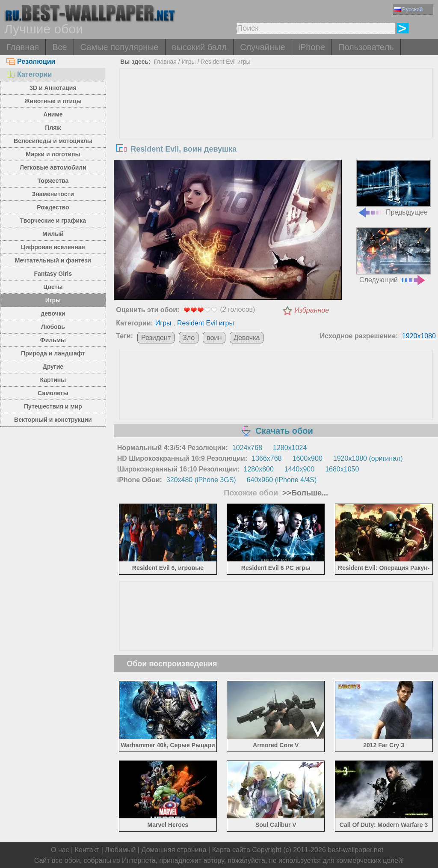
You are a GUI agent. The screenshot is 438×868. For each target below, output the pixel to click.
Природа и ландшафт (53, 353)
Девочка (247, 338)
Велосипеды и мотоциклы (53, 141)
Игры (53, 300)
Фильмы (53, 340)
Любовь (53, 327)
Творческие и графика (53, 221)
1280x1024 (290, 448)
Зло (189, 338)
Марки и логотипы (53, 154)
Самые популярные (120, 47)
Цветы (53, 287)
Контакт (87, 850)
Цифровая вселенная (53, 247)
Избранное (312, 310)
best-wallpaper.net (355, 850)
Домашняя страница (174, 850)
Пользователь (366, 47)
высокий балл (199, 47)
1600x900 (308, 458)
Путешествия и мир (53, 406)
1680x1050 (342, 469)
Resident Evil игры (225, 62)
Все (59, 47)
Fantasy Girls (53, 274)
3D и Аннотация (53, 88)
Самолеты (53, 393)
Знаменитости (53, 194)
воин (214, 338)
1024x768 (247, 448)
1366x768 (266, 458)
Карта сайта (231, 850)
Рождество (53, 207)
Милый (53, 234)
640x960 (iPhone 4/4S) (282, 480)
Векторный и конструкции (53, 420)
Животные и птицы (53, 101)
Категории (29, 74)
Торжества (53, 181)
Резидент (156, 338)
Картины (53, 380)
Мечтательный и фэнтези (53, 260)
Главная (23, 47)
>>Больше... (304, 493)
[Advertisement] (276, 133)
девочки (53, 313)
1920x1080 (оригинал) (368, 458)
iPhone (312, 47)
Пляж (53, 128)
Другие (53, 367)
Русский (408, 9)
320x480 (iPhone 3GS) (201, 480)
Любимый (120, 850)
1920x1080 (419, 336)
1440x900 (299, 469)
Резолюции (31, 61)
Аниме (53, 114)
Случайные (262, 47)
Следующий (394, 255)
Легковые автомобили (53, 167)
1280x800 (259, 469)
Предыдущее (394, 188)
